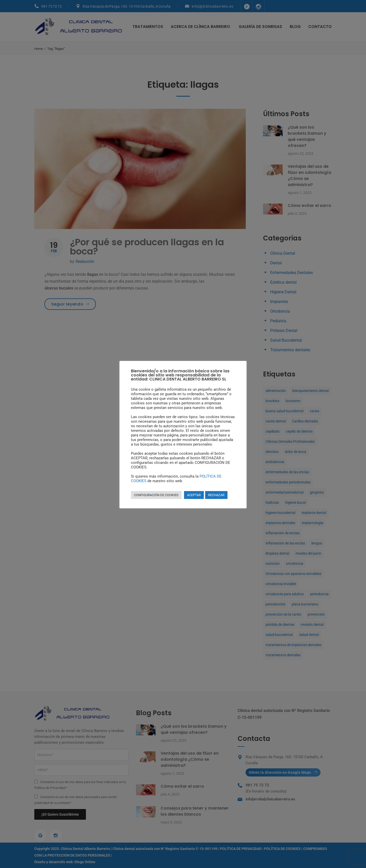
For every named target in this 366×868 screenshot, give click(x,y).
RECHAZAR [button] (216, 495)
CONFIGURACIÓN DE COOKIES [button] (156, 495)
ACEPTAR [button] (194, 495)
